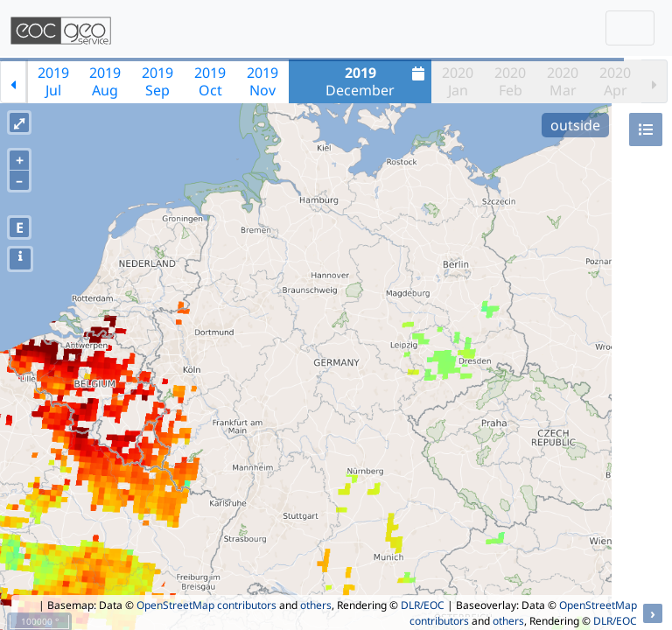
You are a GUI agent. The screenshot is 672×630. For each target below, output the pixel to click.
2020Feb (510, 81)
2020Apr (615, 81)
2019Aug (105, 81)
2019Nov (262, 81)
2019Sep (157, 81)
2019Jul (53, 81)
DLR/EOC (423, 605)
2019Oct (210, 81)
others (316, 605)
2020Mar (563, 81)
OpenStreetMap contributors (206, 605)
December (377, 81)
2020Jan (458, 81)
